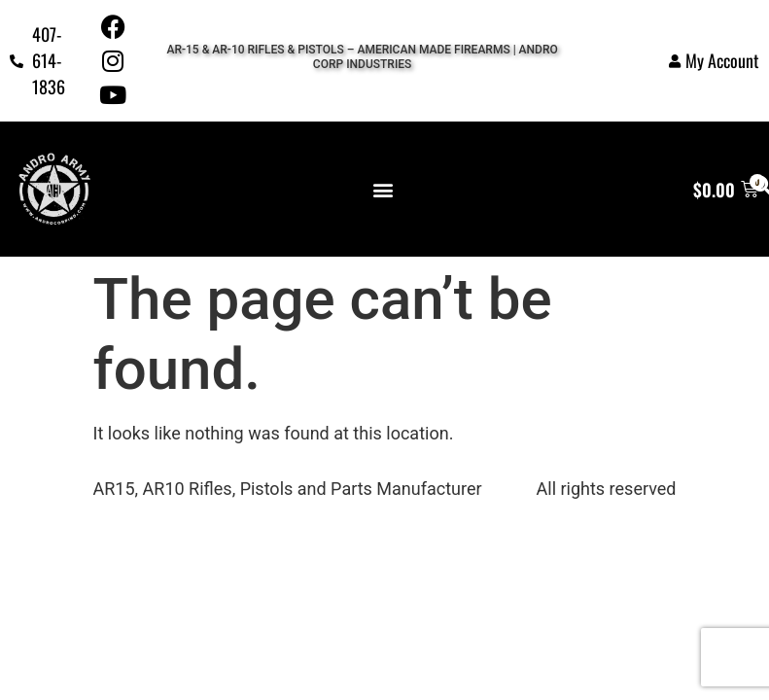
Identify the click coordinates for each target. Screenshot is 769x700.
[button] (384, 189)
